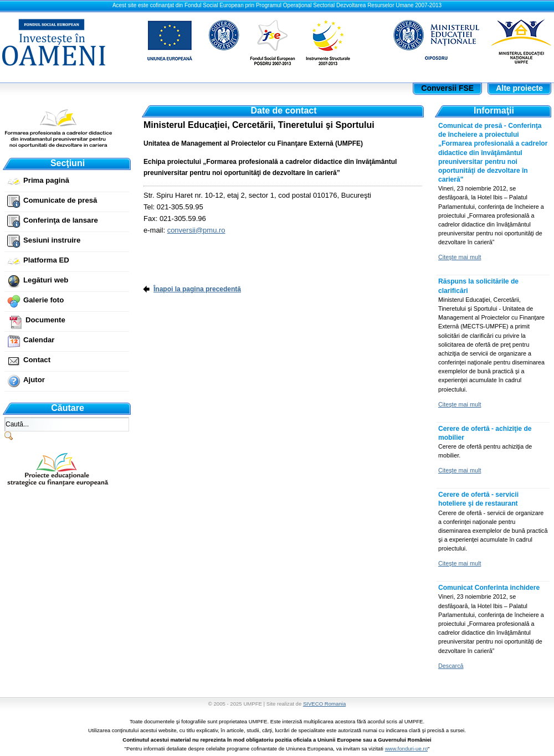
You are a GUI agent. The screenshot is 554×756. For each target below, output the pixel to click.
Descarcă (451, 666)
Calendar (39, 340)
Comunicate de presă (60, 200)
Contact (37, 360)
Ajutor (34, 380)
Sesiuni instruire (52, 240)
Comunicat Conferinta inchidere (489, 588)
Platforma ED (46, 260)
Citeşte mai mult (460, 257)
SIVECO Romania (324, 704)
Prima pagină (46, 180)
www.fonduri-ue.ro (406, 749)
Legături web (46, 280)
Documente (45, 320)
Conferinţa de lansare (61, 220)
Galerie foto (43, 300)
